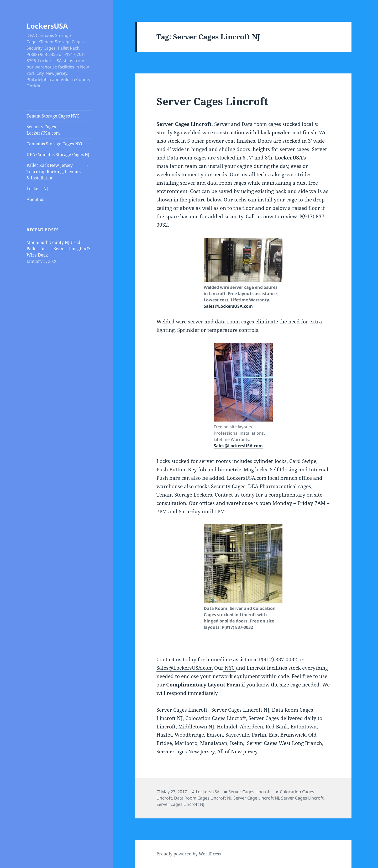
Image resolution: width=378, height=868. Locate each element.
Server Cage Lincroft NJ (256, 798)
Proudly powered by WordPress (189, 854)
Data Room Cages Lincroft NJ (203, 798)
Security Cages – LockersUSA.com (43, 130)
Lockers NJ (37, 189)
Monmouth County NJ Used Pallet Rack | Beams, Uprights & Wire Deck (58, 249)
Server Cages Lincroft (212, 101)
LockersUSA (47, 26)
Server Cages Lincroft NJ (180, 804)
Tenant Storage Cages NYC (53, 116)
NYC (230, 668)
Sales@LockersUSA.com (228, 306)
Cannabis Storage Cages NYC (55, 144)
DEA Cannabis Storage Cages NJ (58, 155)
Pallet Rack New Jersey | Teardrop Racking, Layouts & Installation (54, 172)
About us (35, 199)
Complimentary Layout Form (204, 685)
